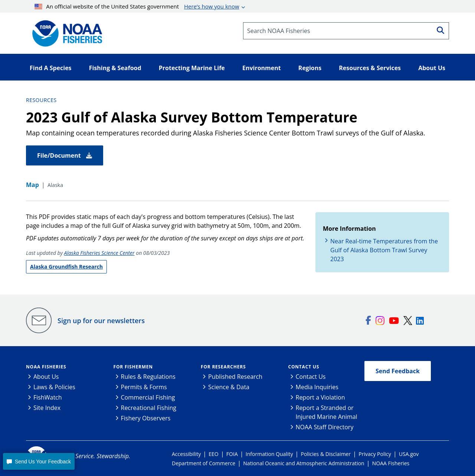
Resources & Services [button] (370, 68)
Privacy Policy (375, 454)
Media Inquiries (317, 387)
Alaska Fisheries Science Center (99, 253)
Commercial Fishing (148, 397)
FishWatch (48, 397)
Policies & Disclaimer (326, 454)
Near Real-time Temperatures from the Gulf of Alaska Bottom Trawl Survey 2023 (384, 250)
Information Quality (269, 454)
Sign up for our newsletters (101, 321)
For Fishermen (133, 367)
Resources (41, 100)
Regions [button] (310, 68)
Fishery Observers (146, 418)
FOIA (232, 454)
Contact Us (304, 367)
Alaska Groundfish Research (66, 267)
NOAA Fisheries (46, 367)
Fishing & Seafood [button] (115, 68)
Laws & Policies (54, 387)
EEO (213, 454)
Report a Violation (320, 397)
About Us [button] (432, 68)
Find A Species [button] (51, 68)
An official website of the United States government (137, 6)
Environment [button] (262, 68)
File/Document (65, 155)
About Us (46, 377)
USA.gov (409, 454)
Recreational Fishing (149, 408)
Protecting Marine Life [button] (192, 68)
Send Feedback (398, 371)
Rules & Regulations (148, 377)
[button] (39, 461)
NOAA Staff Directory (325, 427)
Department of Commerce (204, 463)
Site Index (47, 408)
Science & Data (229, 387)
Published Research (235, 377)
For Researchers (223, 367)
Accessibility (186, 454)
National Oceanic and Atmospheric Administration (304, 463)
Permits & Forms (144, 387)
